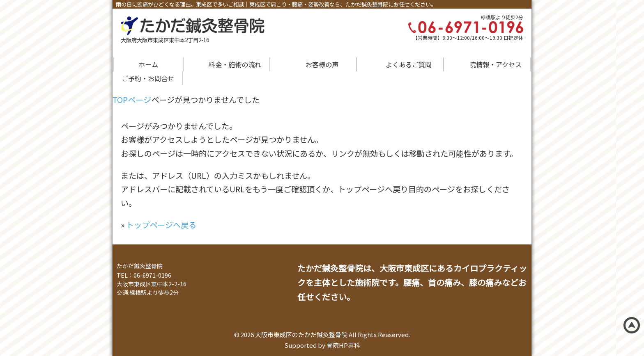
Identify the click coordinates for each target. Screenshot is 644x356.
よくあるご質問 (409, 64)
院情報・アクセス (496, 64)
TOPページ (132, 100)
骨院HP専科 (343, 345)
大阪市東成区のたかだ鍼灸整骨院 (301, 334)
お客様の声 (322, 64)
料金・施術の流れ (235, 64)
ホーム (148, 64)
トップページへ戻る (161, 225)
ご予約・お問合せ (148, 78)
